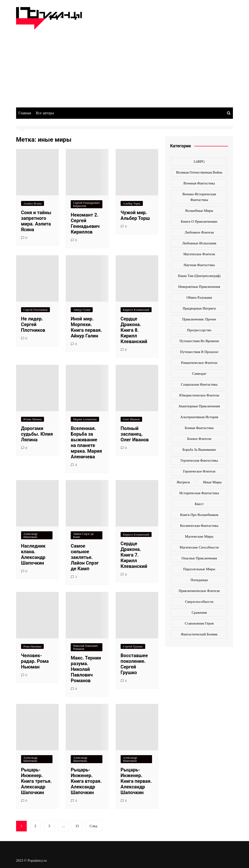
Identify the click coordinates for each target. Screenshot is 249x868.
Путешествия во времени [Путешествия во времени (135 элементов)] (199, 341)
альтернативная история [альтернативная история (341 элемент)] (199, 417)
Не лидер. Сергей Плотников (33, 324)
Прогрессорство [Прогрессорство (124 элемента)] (199, 330)
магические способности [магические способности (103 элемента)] (199, 547)
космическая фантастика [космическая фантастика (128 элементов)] (199, 526)
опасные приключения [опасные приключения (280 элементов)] (199, 558)
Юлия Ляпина (33, 419)
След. (94, 826)
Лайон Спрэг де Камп (83, 535)
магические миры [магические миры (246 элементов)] (199, 536)
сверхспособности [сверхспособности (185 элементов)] (199, 602)
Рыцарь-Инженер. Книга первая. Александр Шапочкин (136, 781)
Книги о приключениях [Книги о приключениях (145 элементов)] (199, 221)
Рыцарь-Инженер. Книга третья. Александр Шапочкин (36, 781)
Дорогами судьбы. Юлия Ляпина (37, 434)
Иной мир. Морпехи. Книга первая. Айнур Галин (86, 327)
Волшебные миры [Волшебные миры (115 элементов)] (199, 211)
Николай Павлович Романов (85, 647)
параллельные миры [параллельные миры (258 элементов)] (199, 569)
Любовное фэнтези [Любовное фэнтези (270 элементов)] (199, 232)
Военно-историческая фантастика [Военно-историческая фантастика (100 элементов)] (199, 197)
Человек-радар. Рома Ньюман (35, 661)
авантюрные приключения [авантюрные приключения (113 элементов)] (199, 406)
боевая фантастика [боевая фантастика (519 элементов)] (199, 428)
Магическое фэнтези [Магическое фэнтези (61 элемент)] (199, 254)
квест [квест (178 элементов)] (199, 504)
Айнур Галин (82, 310)
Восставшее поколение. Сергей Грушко (134, 664)
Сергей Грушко (133, 646)
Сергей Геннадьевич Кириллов (86, 204)
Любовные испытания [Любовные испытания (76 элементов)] (199, 243)
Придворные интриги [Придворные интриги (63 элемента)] (199, 308)
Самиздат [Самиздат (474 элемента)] (199, 374)
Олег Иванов (131, 419)
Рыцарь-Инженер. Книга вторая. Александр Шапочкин (86, 781)
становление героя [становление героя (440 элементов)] (199, 623)
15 (77, 826)
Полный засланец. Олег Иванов (135, 434)
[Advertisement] (125, 65)
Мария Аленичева (85, 419)
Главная (25, 113)
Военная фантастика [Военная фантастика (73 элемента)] (199, 183)
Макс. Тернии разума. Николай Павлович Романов (86, 669)
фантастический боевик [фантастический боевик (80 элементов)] (199, 634)
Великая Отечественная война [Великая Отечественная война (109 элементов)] (199, 172)
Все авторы (45, 113)
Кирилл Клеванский (136, 310)
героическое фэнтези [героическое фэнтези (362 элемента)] (199, 471)
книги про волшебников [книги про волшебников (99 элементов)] (199, 515)
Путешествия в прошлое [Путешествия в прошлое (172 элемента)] (199, 352)
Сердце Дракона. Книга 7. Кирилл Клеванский (134, 555)
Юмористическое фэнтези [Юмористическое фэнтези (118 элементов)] (199, 395)
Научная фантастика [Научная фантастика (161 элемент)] (199, 265)
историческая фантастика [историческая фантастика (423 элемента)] (199, 493)
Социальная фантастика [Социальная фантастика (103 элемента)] (199, 384)
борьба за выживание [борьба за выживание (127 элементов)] (199, 450)
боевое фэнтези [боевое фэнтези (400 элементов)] (199, 439)
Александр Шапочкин (30, 535)
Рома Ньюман (32, 646)
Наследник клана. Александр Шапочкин (33, 554)
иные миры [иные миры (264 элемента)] (212, 482)
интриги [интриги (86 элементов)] (183, 482)
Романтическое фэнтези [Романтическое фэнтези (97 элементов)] (199, 363)
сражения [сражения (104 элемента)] (199, 613)
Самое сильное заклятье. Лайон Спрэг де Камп (85, 557)
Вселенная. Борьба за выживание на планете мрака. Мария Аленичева (86, 443)
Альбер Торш (132, 203)
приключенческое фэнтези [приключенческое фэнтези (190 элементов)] (199, 591)
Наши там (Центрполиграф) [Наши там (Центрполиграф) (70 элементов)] (199, 276)
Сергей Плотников (35, 310)
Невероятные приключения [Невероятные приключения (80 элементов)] (199, 287)
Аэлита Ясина (33, 203)
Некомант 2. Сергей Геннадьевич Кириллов (85, 223)
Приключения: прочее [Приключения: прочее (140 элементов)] (199, 319)
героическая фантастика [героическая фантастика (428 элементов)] (199, 460)
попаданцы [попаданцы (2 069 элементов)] (199, 580)
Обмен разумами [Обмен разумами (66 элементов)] (199, 298)
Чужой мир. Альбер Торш (135, 215)
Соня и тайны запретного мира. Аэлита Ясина (36, 221)
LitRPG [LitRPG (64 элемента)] (199, 162)
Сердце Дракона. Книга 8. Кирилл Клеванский (134, 330)
